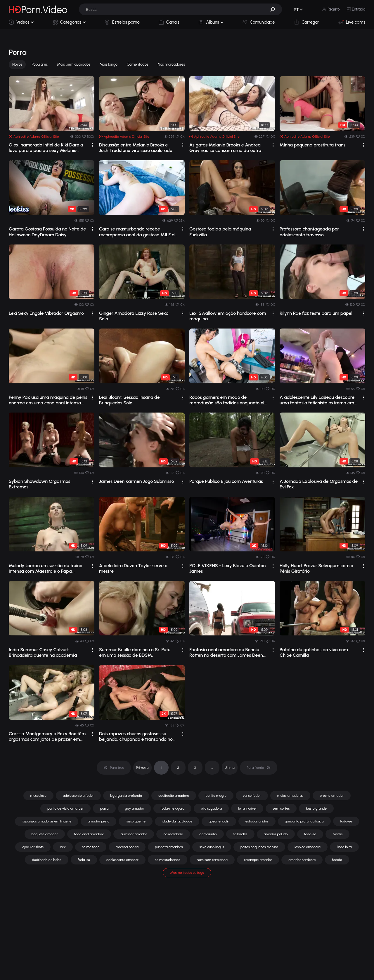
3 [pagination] (195, 768)
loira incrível (247, 808)
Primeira (142, 768)
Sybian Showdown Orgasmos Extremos (39, 484)
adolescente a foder (78, 796)
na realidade (173, 834)
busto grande (316, 808)
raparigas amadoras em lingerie (47, 821)
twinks (337, 834)
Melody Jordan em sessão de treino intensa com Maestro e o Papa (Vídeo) (46, 568)
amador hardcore (302, 860)
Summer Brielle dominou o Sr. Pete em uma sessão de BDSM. (135, 652)
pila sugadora (211, 808)
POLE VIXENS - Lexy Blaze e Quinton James (227, 568)
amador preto (98, 821)
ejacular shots (33, 847)
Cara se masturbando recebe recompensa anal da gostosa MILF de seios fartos (138, 232)
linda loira (344, 847)
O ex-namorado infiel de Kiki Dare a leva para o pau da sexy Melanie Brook (46, 148)
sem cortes (281, 808)
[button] (275, 9)
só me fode (91, 847)
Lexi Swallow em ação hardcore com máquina (228, 316)
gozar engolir (219, 821)
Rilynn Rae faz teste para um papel (316, 313)
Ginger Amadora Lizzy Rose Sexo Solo (134, 316)
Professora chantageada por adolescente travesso (309, 232)
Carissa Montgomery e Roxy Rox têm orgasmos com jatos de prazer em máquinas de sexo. (47, 736)
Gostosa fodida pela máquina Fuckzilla (220, 232)
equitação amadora (174, 796)
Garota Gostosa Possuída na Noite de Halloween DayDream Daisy (47, 232)
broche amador (332, 796)
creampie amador (258, 860)
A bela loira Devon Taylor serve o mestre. (133, 568)
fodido (337, 860)
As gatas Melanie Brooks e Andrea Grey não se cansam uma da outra (225, 148)
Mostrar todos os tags (187, 873)
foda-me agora (172, 808)
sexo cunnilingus (212, 847)
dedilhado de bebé (47, 860)
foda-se (346, 821)
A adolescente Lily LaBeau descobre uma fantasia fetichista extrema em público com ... (317, 400)
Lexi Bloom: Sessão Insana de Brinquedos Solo (129, 400)
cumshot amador (134, 834)
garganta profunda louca (304, 821)
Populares (40, 64)
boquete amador (45, 834)
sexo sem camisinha (212, 860)
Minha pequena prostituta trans (312, 145)
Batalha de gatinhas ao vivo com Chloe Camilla (314, 652)
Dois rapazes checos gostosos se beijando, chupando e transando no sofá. (136, 736)
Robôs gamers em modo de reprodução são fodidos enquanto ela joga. (228, 400)
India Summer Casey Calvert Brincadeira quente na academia (43, 652)
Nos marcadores (171, 64)
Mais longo (109, 64)
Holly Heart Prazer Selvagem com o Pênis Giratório (316, 568)
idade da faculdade (177, 821)
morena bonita (127, 847)
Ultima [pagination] (230, 768)
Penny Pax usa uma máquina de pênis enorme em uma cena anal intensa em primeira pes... (48, 400)
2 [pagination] (178, 768)
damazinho (208, 834)
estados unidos (257, 821)
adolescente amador (122, 860)
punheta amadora (169, 847)
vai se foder (252, 796)
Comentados (138, 64)
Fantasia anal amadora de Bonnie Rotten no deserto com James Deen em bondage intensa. (226, 652)
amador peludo (276, 834)
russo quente (136, 821)
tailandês (240, 834)
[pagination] (114, 768)
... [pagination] (212, 768)
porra (104, 808)
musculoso (38, 796)
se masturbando (168, 860)
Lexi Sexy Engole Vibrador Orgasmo (46, 313)
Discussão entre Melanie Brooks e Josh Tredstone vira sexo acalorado (136, 148)
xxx (63, 847)
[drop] (92, 145)
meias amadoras (290, 796)
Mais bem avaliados (74, 64)
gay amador (135, 808)
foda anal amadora (89, 834)
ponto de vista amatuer (66, 808)
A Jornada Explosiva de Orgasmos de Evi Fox (319, 484)
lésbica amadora (308, 847)
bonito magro (216, 796)
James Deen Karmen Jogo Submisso (136, 481)
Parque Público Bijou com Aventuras (226, 481)
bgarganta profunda (126, 796)
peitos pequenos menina (259, 847)
